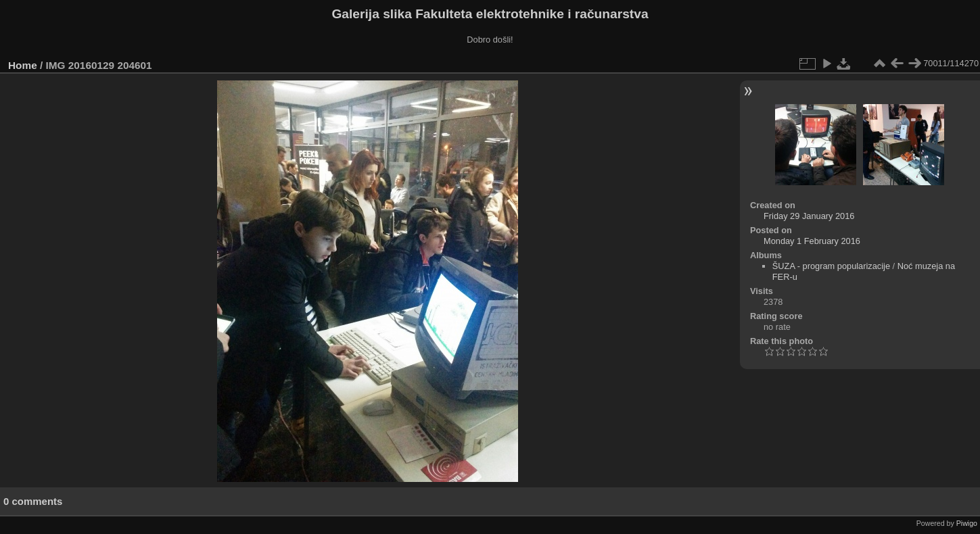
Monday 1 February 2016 (812, 241)
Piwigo (967, 523)
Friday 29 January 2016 (809, 216)
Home (23, 65)
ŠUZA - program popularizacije (831, 266)
